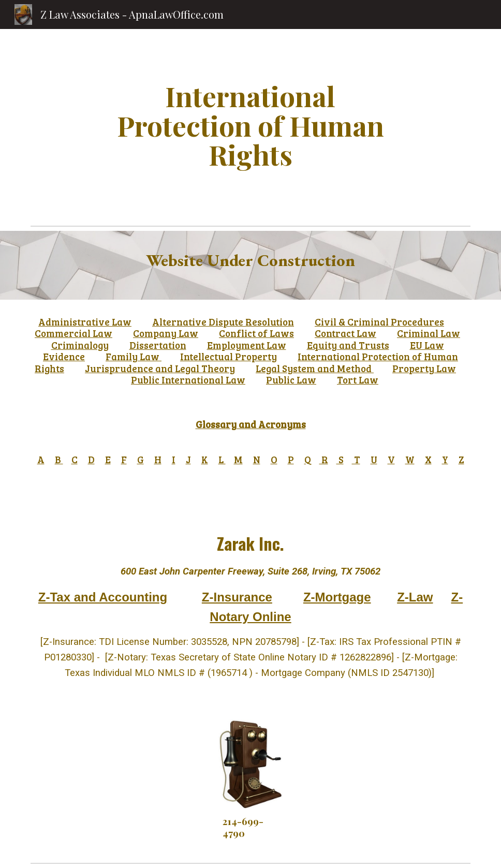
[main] (250, 125)
